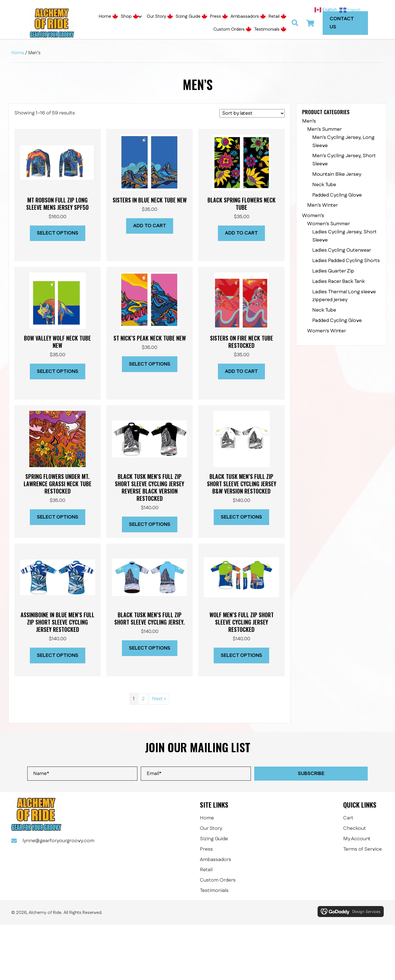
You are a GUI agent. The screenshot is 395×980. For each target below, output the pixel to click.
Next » (159, 699)
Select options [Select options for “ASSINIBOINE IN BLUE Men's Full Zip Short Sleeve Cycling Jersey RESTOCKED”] (58, 655)
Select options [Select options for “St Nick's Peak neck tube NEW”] (150, 364)
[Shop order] (252, 113)
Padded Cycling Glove (337, 195)
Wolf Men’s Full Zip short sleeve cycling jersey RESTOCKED (242, 622)
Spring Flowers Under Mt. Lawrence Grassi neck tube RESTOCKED (58, 484)
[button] (140, 17)
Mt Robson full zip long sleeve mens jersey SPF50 (57, 204)
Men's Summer (324, 129)
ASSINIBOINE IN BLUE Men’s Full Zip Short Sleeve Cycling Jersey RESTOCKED (57, 622)
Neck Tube (324, 185)
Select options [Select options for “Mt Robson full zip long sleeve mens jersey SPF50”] (58, 233)
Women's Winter (327, 331)
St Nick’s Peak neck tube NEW (150, 338)
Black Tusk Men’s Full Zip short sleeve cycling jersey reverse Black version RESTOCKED (149, 487)
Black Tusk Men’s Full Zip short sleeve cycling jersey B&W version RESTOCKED (242, 484)
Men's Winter (323, 205)
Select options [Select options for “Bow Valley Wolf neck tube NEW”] (58, 371)
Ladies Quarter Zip (333, 271)
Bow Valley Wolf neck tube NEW (57, 342)
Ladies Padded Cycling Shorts (346, 261)
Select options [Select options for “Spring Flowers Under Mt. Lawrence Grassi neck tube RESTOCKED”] (58, 517)
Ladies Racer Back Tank (338, 281)
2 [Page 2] (143, 699)
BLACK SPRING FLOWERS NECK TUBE (242, 204)
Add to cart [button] (150, 226)
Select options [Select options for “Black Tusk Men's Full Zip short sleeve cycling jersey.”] (150, 648)
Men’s (309, 121)
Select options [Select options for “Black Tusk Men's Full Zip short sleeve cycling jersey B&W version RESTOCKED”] (241, 517)
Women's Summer (329, 224)
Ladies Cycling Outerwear (342, 250)
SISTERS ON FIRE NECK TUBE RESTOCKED (242, 342)
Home (18, 53)
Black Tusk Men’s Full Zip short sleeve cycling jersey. (149, 618)
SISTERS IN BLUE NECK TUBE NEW (150, 200)
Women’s (313, 216)
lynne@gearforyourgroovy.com (58, 841)
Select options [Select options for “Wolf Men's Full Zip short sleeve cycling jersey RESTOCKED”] (241, 655)
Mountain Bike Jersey (337, 174)
